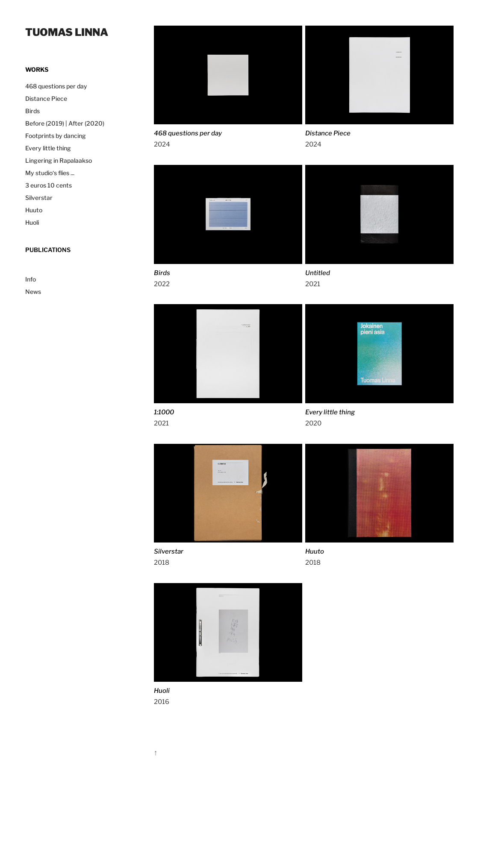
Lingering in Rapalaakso (59, 160)
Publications (48, 249)
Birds (32, 111)
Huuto (34, 210)
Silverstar (39, 197)
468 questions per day (56, 86)
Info (31, 279)
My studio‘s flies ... (50, 173)
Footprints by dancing (56, 135)
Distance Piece (46, 98)
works (37, 69)
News (33, 291)
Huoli (32, 222)
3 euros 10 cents (49, 185)
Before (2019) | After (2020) (65, 123)
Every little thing (48, 148)
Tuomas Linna (67, 31)
